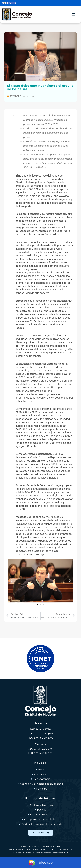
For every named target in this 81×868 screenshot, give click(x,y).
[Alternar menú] (73, 15)
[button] (11, 581)
